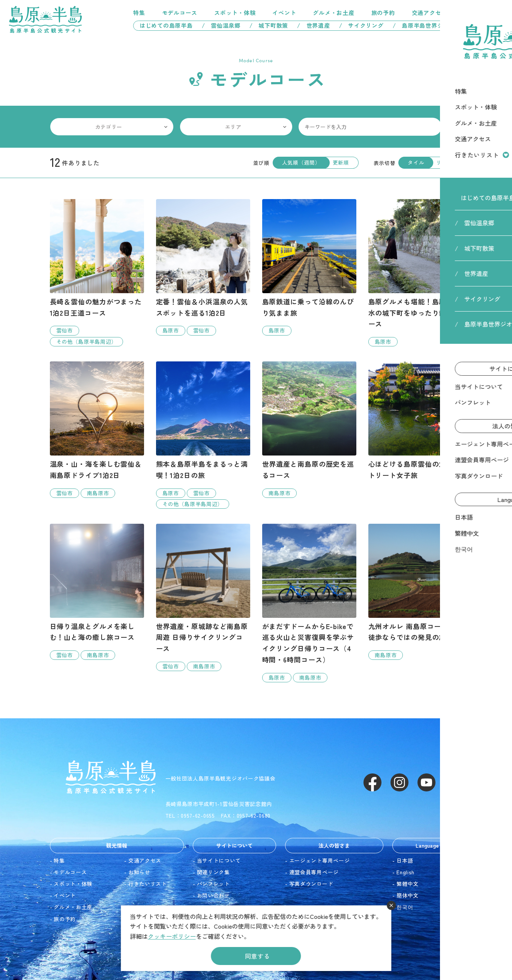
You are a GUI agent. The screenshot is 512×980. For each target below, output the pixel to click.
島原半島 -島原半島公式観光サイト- (45, 19)
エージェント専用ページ (320, 860)
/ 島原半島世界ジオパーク (433, 25)
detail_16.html (97, 273)
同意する (258, 956)
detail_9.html (203, 435)
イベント (284, 13)
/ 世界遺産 (314, 25)
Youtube (426, 782)
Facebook (372, 782)
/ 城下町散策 (269, 25)
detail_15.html (203, 597)
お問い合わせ (213, 895)
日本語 (405, 860)
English (405, 872)
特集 (139, 13)
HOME (449, 45)
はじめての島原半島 (163, 25)
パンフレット (213, 884)
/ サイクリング (361, 25)
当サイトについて (219, 860)
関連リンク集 (213, 872)
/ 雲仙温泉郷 (221, 25)
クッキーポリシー (172, 936)
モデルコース (180, 13)
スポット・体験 (235, 13)
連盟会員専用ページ (314, 872)
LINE (453, 782)
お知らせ (139, 872)
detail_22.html (309, 603)
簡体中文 (408, 895)
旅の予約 (383, 13)
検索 (453, 127)
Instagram (399, 782)
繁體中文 (408, 884)
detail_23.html (415, 424)
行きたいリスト (468, 13)
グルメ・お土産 (333, 13)
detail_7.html (415, 273)
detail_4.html (309, 267)
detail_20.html (97, 592)
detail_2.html (203, 267)
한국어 (405, 907)
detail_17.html (97, 429)
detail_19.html (415, 592)
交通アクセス (430, 13)
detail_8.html (309, 429)
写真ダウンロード (311, 884)
